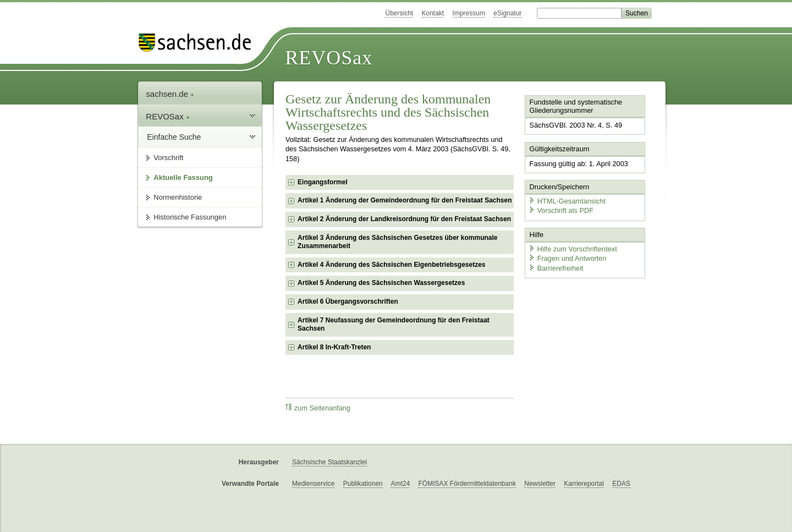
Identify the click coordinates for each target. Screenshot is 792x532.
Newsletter (540, 484)
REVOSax (329, 58)
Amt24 (400, 484)
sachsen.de (170, 94)
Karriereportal (584, 484)
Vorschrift (168, 158)
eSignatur (507, 13)
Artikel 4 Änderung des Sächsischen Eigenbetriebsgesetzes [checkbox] (391, 265)
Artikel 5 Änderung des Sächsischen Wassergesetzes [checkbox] (381, 283)
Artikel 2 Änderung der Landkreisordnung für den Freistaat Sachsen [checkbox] (404, 219)
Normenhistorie (178, 197)
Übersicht (399, 13)
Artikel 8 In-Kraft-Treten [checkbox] (334, 347)
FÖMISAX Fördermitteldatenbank (467, 484)
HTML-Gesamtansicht (567, 201)
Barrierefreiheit (556, 268)
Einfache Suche (174, 137)
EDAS (621, 484)
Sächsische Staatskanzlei (329, 462)
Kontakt (433, 13)
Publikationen (363, 484)
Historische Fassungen (190, 217)
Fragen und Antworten (568, 258)
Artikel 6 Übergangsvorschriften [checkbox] (348, 301)
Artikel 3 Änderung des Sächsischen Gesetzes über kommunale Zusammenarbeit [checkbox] (397, 242)
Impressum (469, 13)
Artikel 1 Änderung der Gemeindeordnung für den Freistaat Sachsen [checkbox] (405, 200)
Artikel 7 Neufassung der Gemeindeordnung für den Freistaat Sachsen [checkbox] (394, 325)
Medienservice (313, 484)
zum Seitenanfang (318, 408)
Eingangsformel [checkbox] (323, 182)
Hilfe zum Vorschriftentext (573, 249)
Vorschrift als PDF (561, 210)
